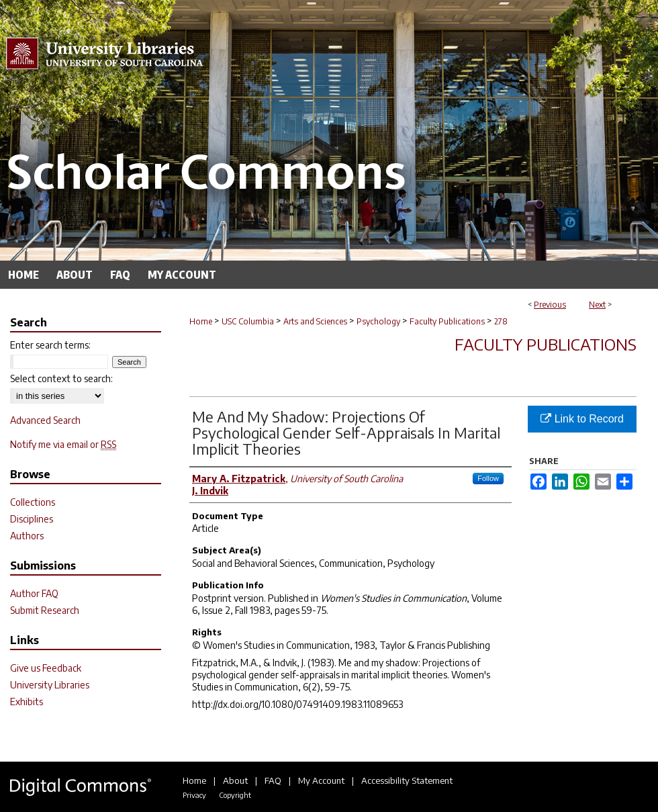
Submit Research (45, 610)
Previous (550, 305)
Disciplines (32, 519)
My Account (321, 780)
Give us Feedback (46, 668)
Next (597, 305)
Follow (488, 478)
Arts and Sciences (315, 321)
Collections (33, 502)
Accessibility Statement (407, 780)
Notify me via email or (63, 444)
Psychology (378, 321)
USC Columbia (248, 321)
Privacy (194, 795)
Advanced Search (45, 420)
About (235, 780)
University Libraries (50, 685)
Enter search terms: (50, 345)
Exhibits (27, 702)
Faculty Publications (447, 321)
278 (501, 321)
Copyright (235, 795)
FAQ (273, 780)
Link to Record (582, 419)
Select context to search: (61, 378)
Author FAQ (34, 593)
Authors (27, 536)
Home (201, 321)
